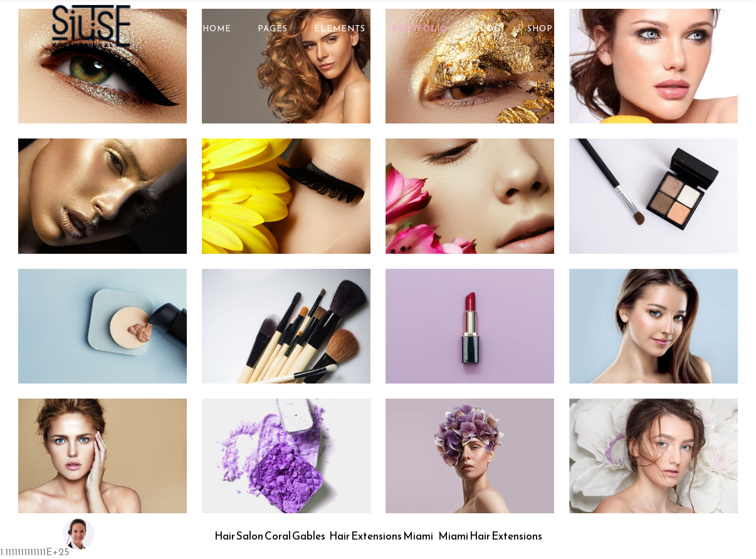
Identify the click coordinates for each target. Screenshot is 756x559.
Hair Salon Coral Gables (270, 536)
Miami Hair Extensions (490, 536)
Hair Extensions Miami (381, 536)
